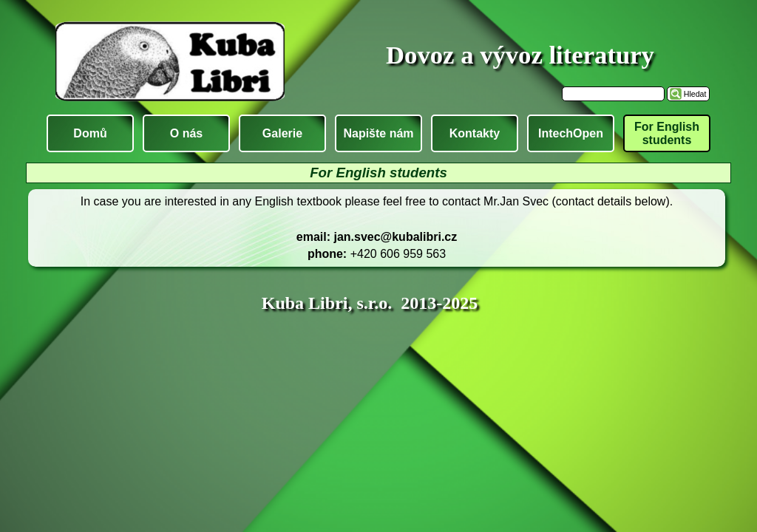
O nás (186, 133)
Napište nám (378, 133)
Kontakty (475, 133)
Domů (90, 133)
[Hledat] (613, 94)
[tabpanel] (377, 228)
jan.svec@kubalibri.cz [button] (395, 237)
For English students (667, 133)
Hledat (695, 94)
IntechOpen (571, 133)
